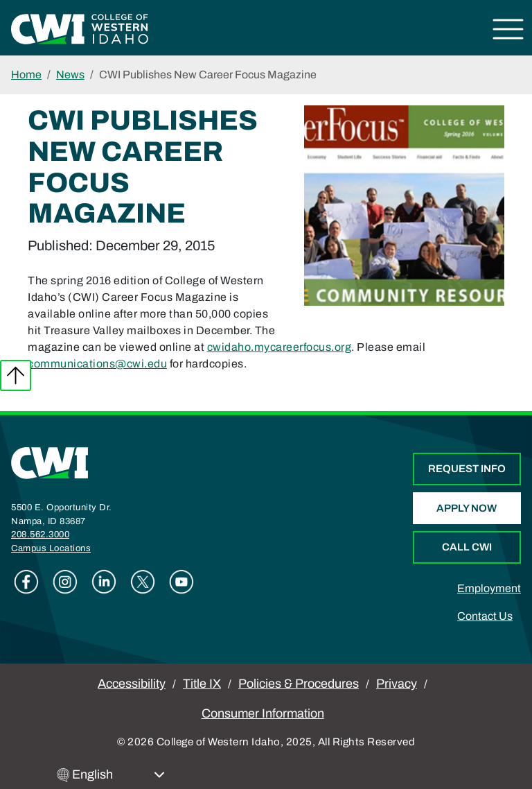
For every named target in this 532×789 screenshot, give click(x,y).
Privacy (397, 684)
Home (26, 75)
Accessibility (132, 684)
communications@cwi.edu (97, 364)
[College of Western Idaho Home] (80, 28)
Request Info (467, 469)
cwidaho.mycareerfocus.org (280, 347)
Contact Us (485, 616)
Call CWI (467, 547)
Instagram (65, 582)
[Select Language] (118, 775)
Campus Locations (51, 548)
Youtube (181, 582)
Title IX (202, 684)
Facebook (26, 582)
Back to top (16, 375)
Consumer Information (263, 713)
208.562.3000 (40, 535)
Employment (489, 588)
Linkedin (104, 582)
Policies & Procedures (299, 684)
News (70, 75)
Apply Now (467, 508)
